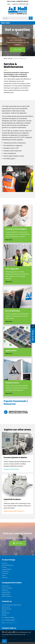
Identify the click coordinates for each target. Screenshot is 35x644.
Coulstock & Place (7, 569)
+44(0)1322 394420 (22, 1)
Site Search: (2, 17)
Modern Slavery (6, 594)
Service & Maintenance (8, 565)
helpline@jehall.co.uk (11, 623)
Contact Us (15, 4)
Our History (5, 573)
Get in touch (17, 50)
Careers (4, 576)
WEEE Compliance (7, 596)
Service (10, 59)
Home (5, 59)
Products (4, 567)
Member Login (24, 4)
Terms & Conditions (7, 588)
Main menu (6, 23)
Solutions (4, 563)
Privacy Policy (5, 586)
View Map (18, 543)
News (9, 4)
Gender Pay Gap (6, 592)
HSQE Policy (5, 590)
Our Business (5, 571)
